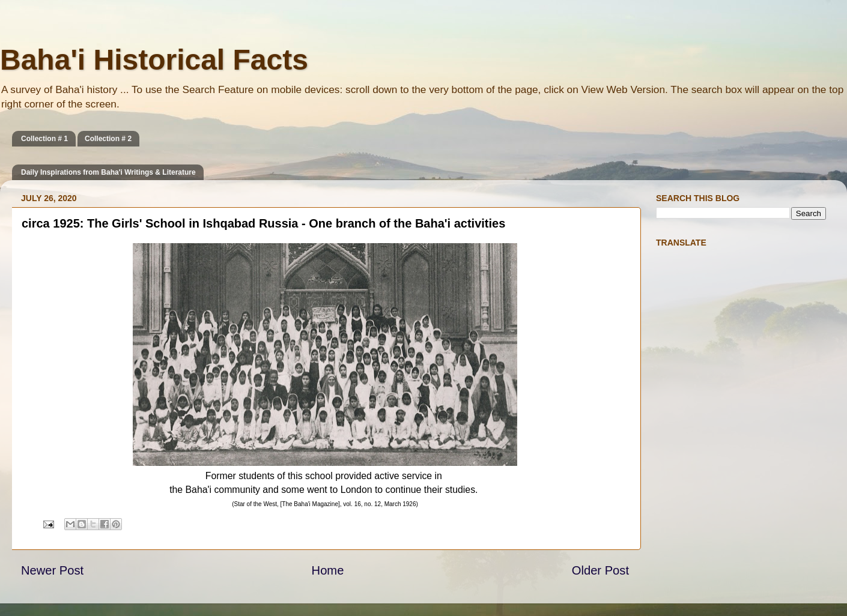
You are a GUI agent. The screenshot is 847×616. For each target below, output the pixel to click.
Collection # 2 (108, 139)
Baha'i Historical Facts (154, 60)
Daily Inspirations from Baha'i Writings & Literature (108, 172)
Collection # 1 (44, 139)
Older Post (600, 570)
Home (328, 570)
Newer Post (52, 570)
